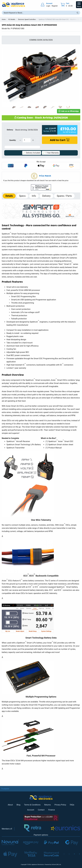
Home (4, 19)
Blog (18, 805)
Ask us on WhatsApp (69, 111)
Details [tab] (9, 196)
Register (55, 6)
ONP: (47, 129)
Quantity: (13, 140)
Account (31, 810)
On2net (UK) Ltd (56, 865)
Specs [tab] (22, 196)
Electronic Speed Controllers (27, 19)
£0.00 (70, 6)
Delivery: (10, 130)
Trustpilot (5, 789)
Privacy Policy (60, 805)
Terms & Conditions (32, 805)
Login (48, 6)
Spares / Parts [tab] (64, 196)
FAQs (72, 805)
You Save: (46, 131)
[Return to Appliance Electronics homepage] (14, 5)
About (10, 805)
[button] (41, 177)
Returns (48, 805)
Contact (41, 810)
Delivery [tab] (46, 196)
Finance (52, 810)
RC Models (12, 19)
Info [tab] (34, 196)
